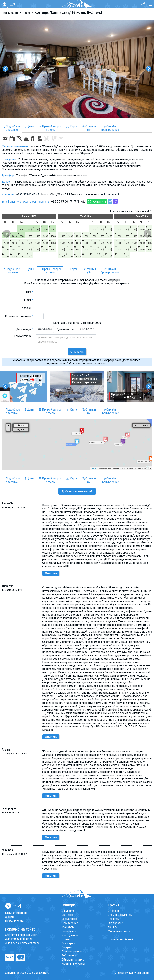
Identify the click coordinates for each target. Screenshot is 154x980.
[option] (77, 69)
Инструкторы (70, 935)
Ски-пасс (67, 915)
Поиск (26, 13)
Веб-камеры (70, 956)
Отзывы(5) (89, 128)
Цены (29, 126)
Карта (72, 126)
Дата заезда (25, 329)
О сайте (10, 917)
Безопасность (70, 931)
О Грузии (113, 911)
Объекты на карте (73, 960)
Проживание (10, 13)
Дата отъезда (66, 329)
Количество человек (19, 316)
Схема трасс (69, 919)
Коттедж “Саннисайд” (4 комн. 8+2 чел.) (68, 13)
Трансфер (68, 927)
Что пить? (114, 919)
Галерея (67, 947)
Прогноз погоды (72, 951)
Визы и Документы (120, 915)
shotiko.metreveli (109, 194)
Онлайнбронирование (110, 128)
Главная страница (16, 913)
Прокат (66, 939)
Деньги (113, 927)
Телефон (27, 308)
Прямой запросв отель (50, 128)
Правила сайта (14, 921)
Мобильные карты (73, 964)
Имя (30, 292)
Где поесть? (115, 923)
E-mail (29, 300)
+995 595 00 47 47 (28, 194)
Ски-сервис (69, 943)
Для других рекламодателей (23, 943)
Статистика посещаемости (22, 935)
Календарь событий (120, 939)
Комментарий (24, 336)
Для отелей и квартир (19, 939)
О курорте (68, 911)
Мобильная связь (119, 931)
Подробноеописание (12, 128)
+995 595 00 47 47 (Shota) (69, 201)
